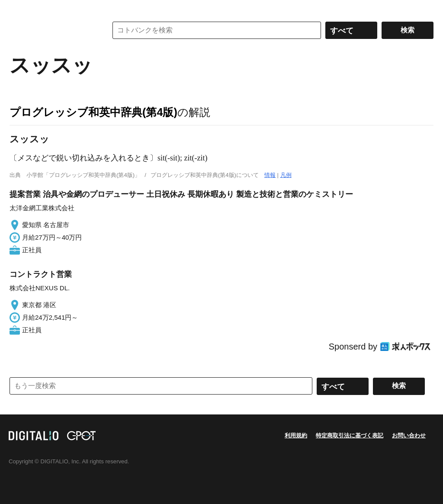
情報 (270, 175)
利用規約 (296, 435)
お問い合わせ (409, 435)
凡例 (286, 175)
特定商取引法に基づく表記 (350, 435)
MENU (18, 9)
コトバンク (52, 30)
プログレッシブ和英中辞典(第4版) (93, 112)
